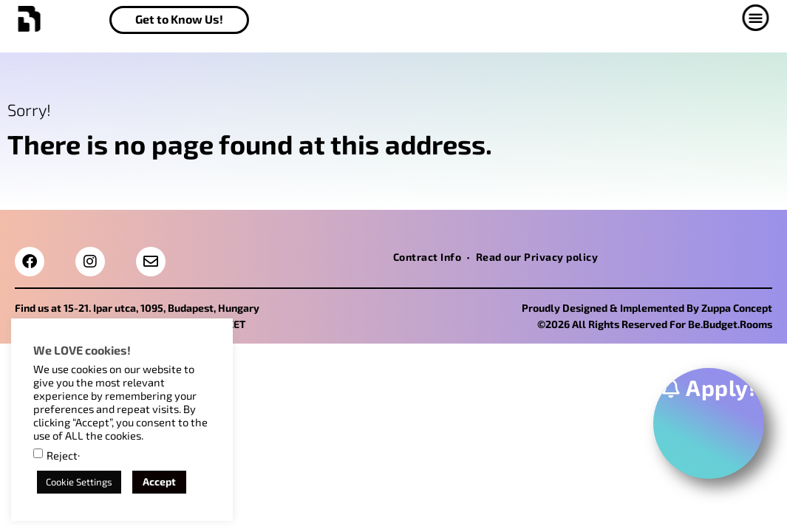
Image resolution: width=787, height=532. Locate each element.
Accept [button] (159, 481)
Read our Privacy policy (537, 257)
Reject (62, 456)
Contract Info (427, 257)
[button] (766, 18)
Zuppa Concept (737, 308)
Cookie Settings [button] (79, 482)
